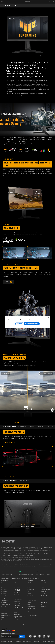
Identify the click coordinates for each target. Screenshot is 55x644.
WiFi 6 (16, 611)
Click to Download (9, 441)
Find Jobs (43, 597)
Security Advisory (31, 605)
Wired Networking (18, 618)
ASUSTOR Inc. (44, 592)
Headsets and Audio (6, 610)
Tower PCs (4, 623)
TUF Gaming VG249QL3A (9, 5)
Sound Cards (17, 600)
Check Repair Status (32, 612)
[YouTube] (35, 635)
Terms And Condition (32, 594)
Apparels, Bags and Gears (7, 603)
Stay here (19, 324)
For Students (4, 590)
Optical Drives (17, 602)
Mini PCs (16, 584)
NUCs (15, 581)
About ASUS (43, 581)
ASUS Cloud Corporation (46, 594)
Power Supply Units (18, 598)
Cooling (16, 596)
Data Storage (17, 604)
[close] (49, 318)
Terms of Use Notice (27, 640)
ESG (41, 603)
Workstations (17, 586)
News (42, 584)
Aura (29, 590)
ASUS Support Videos (32, 607)
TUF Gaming (24, 577)
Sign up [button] (22, 635)
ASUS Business (31, 584)
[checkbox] (45, 56)
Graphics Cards (18, 593)
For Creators (4, 588)
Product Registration (32, 599)
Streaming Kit (4, 612)
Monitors (3, 616)
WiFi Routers (17, 613)
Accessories (4, 594)
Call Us (29, 603)
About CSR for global (45, 588)
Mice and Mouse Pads (6, 608)
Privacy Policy (36, 640)
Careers (42, 599)
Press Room (43, 590)
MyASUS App (30, 609)
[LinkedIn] (49, 635)
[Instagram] (30, 635)
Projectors (4, 618)
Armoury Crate (31, 588)
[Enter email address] (10, 635)
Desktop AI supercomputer (20, 623)
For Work (3, 586)
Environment (43, 605)
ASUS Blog (30, 581)
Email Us (29, 601)
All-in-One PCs (5, 621)
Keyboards (4, 605)
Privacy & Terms (31, 597)
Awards (42, 586)
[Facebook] (39, 635)
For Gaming (4, 592)
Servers (16, 621)
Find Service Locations (32, 614)
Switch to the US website (32, 324)
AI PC (29, 586)
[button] (2, 2)
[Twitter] (44, 635)
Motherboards (17, 591)
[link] (28, 2)
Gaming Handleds (5, 599)
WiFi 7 (16, 609)
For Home (4, 584)
